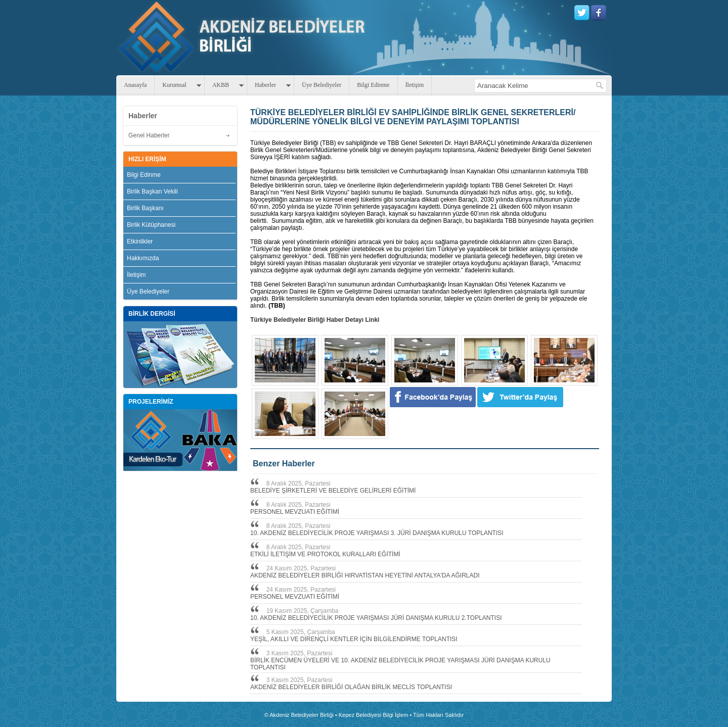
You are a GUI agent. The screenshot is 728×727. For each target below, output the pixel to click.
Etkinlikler (140, 241)
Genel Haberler (149, 135)
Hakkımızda (143, 258)
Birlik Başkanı (145, 208)
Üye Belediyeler (322, 85)
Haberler (265, 85)
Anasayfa (135, 85)
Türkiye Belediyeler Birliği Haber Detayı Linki (315, 320)
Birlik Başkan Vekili (152, 191)
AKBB (221, 85)
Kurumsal (174, 85)
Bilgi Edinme (373, 85)
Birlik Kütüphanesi (151, 225)
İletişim (415, 85)
